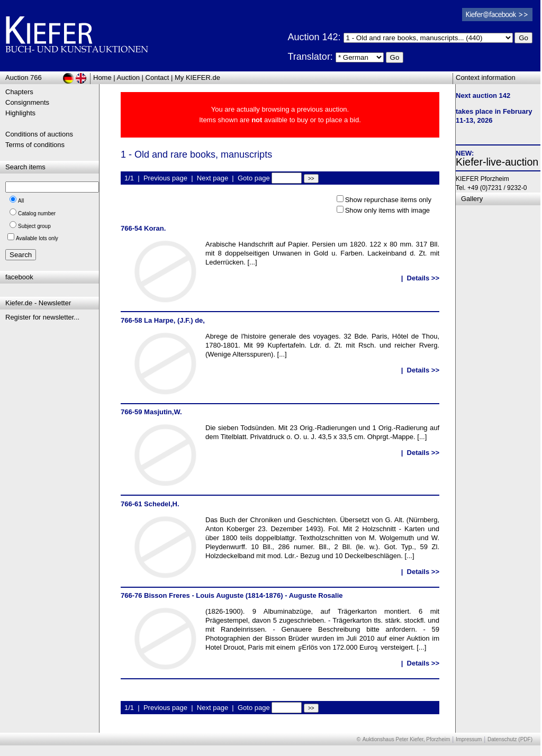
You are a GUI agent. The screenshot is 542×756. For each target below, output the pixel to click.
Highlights (20, 113)
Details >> (423, 278)
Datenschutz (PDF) (510, 739)
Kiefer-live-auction (497, 162)
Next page (213, 178)
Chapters (19, 92)
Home (102, 78)
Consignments (27, 102)
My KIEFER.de (197, 78)
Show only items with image (387, 210)
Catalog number (37, 213)
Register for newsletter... (42, 317)
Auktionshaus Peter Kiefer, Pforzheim (406, 739)
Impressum (469, 739)
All (21, 201)
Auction (128, 78)
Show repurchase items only (388, 200)
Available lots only (37, 238)
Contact (157, 78)
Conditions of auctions (39, 134)
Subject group (34, 226)
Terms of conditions (35, 145)
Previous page (165, 178)
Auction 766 (24, 78)
